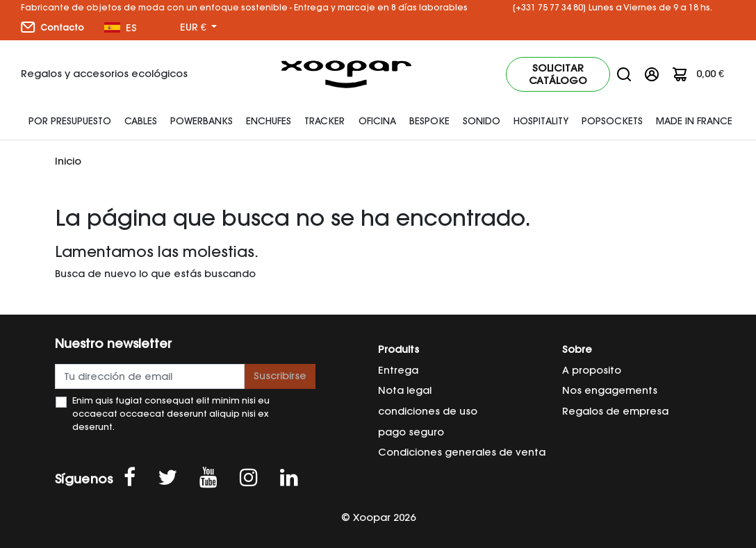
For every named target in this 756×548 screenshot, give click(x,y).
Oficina (377, 121)
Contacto (52, 27)
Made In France (694, 121)
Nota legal (405, 390)
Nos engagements (610, 390)
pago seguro (411, 432)
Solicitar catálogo (558, 74)
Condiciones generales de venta (462, 452)
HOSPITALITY (541, 121)
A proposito (592, 370)
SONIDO (482, 121)
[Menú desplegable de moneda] (199, 28)
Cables (141, 121)
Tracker (324, 121)
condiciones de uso (428, 411)
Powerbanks (202, 121)
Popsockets (612, 121)
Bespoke (429, 121)
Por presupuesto (70, 121)
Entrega (398, 370)
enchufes (269, 121)
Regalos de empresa (615, 411)
